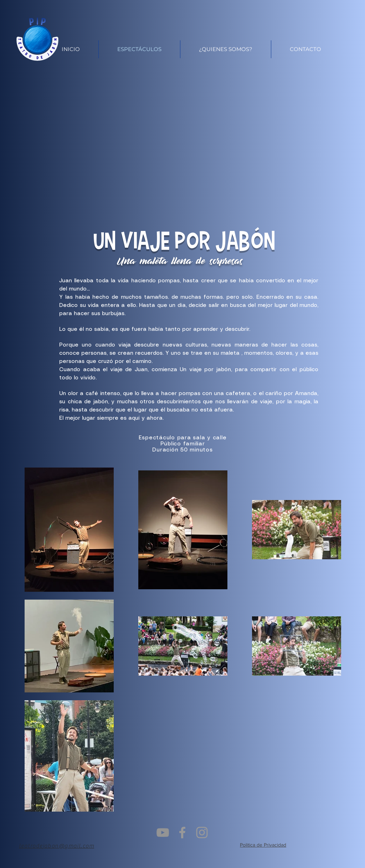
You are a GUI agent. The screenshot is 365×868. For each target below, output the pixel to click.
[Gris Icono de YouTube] (163, 832)
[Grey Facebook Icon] (182, 832)
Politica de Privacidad (263, 845)
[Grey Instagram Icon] (202, 832)
